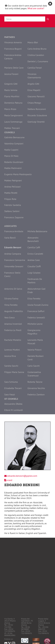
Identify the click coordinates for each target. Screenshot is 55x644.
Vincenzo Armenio (13, 42)
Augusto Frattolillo (14, 311)
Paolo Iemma (11, 90)
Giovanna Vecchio (36, 388)
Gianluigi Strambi (36, 122)
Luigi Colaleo (34, 273)
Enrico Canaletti (35, 254)
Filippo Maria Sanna (14, 372)
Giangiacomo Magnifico (34, 332)
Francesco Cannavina (15, 260)
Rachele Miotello (13, 340)
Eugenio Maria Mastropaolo (18, 174)
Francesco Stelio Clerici (12, 274)
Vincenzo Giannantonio (34, 76)
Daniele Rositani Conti (35, 358)
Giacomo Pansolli (36, 96)
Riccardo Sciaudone (37, 115)
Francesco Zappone (14, 217)
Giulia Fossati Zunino (38, 305)
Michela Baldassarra (37, 231)
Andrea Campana (13, 254)
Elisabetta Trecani (13, 388)
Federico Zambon (36, 394)
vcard (10, 480)
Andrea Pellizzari (12, 187)
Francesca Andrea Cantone (13, 57)
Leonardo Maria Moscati (35, 342)
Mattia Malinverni (13, 168)
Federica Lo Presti (13, 330)
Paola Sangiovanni (14, 115)
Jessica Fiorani (11, 74)
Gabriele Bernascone (14, 137)
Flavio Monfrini (12, 96)
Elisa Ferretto (34, 299)
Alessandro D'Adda (13, 404)
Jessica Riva (10, 356)
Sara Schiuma (11, 382)
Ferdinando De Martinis (35, 281)
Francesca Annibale (14, 231)
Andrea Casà (34, 260)
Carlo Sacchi (34, 366)
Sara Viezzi (10, 394)
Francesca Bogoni (13, 49)
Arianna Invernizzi (13, 324)
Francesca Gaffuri (36, 311)
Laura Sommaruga (13, 122)
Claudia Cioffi (34, 266)
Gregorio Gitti (11, 84)
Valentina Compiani (14, 144)
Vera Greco (10, 317)
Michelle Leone (35, 324)
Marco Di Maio (11, 156)
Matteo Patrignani (13, 180)
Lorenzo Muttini (12, 350)
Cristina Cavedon (36, 55)
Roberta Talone (35, 382)
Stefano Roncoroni (37, 109)
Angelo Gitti (33, 84)
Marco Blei (33, 42)
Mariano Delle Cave (14, 68)
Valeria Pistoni (34, 350)
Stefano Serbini (12, 211)
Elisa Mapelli (34, 90)
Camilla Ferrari (35, 68)
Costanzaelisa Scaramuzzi (34, 374)
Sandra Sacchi (11, 366)
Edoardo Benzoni (13, 247)
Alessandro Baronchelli (33, 239)
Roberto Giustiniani (14, 162)
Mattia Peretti (11, 193)
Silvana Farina (11, 299)
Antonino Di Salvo (13, 289)
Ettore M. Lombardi (14, 410)
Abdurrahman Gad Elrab (36, 290)
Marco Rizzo (10, 109)
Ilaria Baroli (10, 238)
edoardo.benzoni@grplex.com (22, 476)
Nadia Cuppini (11, 150)
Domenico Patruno (13, 103)
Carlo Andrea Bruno (37, 49)
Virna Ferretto (11, 305)
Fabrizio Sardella (13, 205)
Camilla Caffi (34, 247)
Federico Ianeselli (36, 317)
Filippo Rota (10, 199)
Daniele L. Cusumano (38, 61)
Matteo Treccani (12, 128)
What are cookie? (36, 8)
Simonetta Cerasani (14, 266)
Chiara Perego (34, 103)
